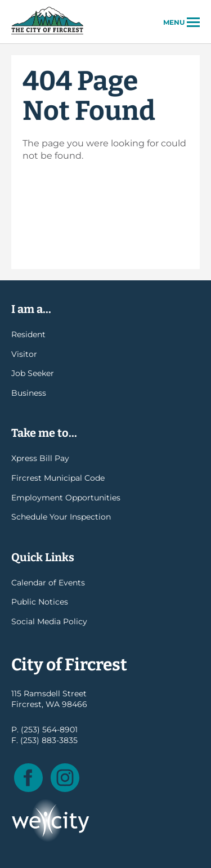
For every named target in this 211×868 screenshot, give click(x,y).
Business (29, 393)
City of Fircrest (47, 33)
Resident (28, 334)
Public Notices (40, 602)
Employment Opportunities (66, 498)
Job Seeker (33, 373)
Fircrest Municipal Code (58, 478)
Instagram (65, 778)
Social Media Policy (49, 621)
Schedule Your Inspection (61, 517)
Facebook (28, 778)
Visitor (24, 354)
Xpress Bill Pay (40, 458)
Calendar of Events (48, 583)
